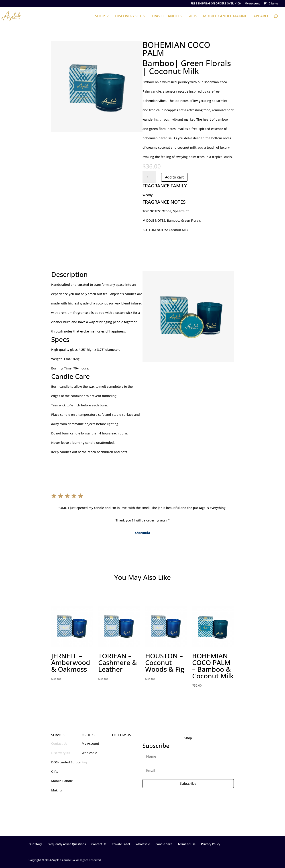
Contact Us (59, 743)
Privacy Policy (211, 844)
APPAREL (261, 16)
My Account (252, 4)
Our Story (35, 844)
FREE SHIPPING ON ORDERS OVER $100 (216, 4)
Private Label (121, 844)
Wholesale (143, 844)
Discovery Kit (61, 753)
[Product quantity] (149, 177)
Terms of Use (187, 844)
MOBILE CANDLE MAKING (225, 16)
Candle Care (164, 844)
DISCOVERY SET (128, 16)
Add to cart (174, 177)
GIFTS (192, 16)
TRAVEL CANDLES (167, 16)
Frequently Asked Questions (67, 844)
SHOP (100, 16)
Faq (84, 762)
